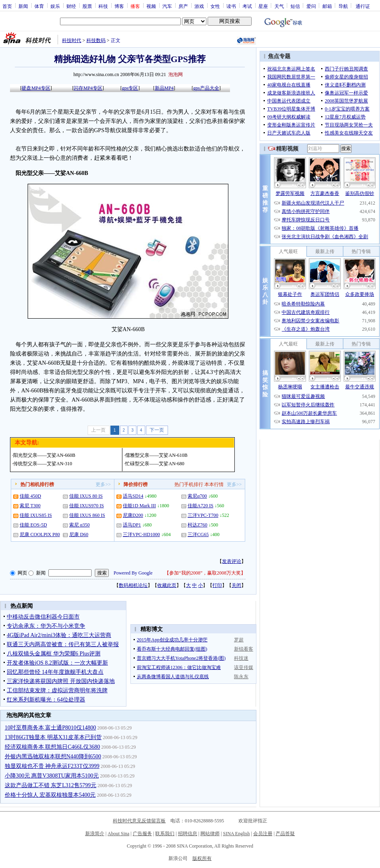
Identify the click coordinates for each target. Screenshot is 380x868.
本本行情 (214, 484)
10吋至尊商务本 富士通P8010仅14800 (50, 728)
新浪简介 (95, 834)
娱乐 (55, 6)
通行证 (363, 6)
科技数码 (96, 40)
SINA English (236, 834)
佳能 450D (30, 496)
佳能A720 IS (200, 506)
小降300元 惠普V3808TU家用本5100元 (52, 776)
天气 (279, 6)
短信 (295, 6)
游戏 (199, 6)
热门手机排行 (189, 484)
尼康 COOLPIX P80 (40, 534)
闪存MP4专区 (88, 88)
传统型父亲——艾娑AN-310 (43, 464)
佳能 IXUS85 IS (36, 515)
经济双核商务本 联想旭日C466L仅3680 (52, 747)
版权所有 (202, 858)
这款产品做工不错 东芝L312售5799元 (51, 785)
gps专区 (130, 88)
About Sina (118, 834)
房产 (183, 6)
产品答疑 (285, 834)
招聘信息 (188, 834)
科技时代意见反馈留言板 (139, 821)
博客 (119, 6)
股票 (87, 6)
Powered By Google (133, 573)
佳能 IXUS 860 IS (87, 515)
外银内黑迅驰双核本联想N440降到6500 (53, 756)
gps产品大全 (206, 88)
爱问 (311, 6)
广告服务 (142, 834)
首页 (7, 6)
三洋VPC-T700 (203, 515)
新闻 (23, 6)
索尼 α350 (79, 525)
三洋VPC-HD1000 (141, 534)
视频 (151, 6)
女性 (215, 6)
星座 (263, 6)
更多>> (103, 484)
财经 (71, 6)
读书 (231, 6)
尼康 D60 (79, 534)
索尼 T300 (30, 506)
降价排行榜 (136, 484)
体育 (39, 6)
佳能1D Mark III (139, 506)
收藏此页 (167, 585)
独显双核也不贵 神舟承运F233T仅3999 (52, 766)
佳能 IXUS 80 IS (86, 496)
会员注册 (263, 834)
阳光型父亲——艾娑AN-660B (44, 455)
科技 (103, 6)
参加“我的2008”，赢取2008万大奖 (205, 573)
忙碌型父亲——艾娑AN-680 (155, 464)
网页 (22, 573)
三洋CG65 (198, 534)
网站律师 (210, 834)
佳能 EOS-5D (33, 525)
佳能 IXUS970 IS (87, 506)
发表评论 (232, 561)
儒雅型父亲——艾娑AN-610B (156, 455)
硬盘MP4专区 (36, 88)
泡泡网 (176, 74)
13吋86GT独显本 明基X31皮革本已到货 (53, 737)
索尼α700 (197, 496)
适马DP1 (132, 525)
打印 (217, 585)
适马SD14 (133, 496)
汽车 (167, 6)
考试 (247, 6)
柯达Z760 (197, 525)
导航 (343, 6)
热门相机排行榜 (37, 484)
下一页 (157, 430)
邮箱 (327, 6)
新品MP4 (164, 88)
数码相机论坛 (133, 585)
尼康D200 (133, 515)
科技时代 (72, 40)
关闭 (236, 585)
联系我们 (165, 834)
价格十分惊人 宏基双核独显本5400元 (50, 795)
